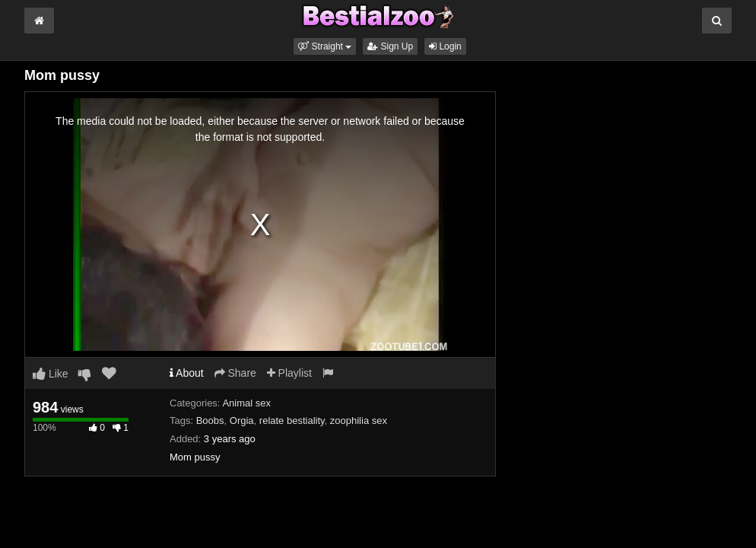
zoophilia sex (359, 421)
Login (445, 46)
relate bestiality (292, 421)
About (187, 373)
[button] (325, 46)
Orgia (242, 421)
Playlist (289, 373)
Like (51, 374)
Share (235, 373)
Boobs (210, 421)
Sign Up (390, 46)
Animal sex (246, 403)
